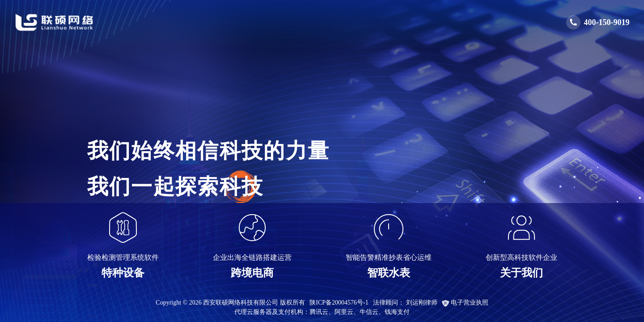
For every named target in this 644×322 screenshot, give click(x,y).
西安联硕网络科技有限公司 (241, 303)
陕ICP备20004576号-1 (339, 303)
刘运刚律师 (422, 303)
